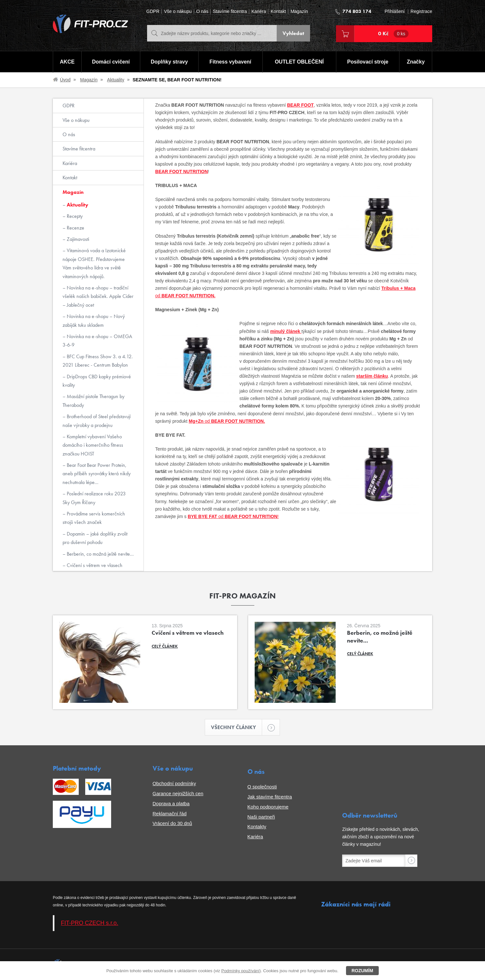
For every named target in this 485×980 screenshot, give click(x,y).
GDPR (153, 12)
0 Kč (393, 34)
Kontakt (278, 12)
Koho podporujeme (268, 807)
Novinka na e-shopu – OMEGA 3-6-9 (97, 341)
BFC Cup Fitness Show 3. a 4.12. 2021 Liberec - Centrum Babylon (98, 361)
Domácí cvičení (111, 62)
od (158, 296)
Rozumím (362, 971)
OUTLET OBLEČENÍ (299, 62)
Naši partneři (261, 817)
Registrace (421, 12)
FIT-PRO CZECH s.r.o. (90, 923)
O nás (202, 12)
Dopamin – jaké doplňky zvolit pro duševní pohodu (95, 538)
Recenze (75, 228)
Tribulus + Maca (398, 288)
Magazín (299, 12)
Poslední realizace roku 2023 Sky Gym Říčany (94, 498)
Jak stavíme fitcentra (270, 797)
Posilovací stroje (368, 62)
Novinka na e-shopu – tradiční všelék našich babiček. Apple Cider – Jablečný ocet (98, 296)
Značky (416, 62)
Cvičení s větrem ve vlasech (94, 565)
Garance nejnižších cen (178, 793)
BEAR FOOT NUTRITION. (188, 296)
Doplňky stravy (169, 62)
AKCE (67, 62)
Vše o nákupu (178, 12)
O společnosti (262, 787)
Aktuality (116, 80)
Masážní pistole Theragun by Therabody (93, 401)
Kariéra (259, 12)
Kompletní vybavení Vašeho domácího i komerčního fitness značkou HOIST (93, 445)
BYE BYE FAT (202, 516)
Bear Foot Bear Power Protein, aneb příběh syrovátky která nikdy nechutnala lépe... (97, 474)
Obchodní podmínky (174, 783)
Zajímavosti (77, 239)
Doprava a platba (171, 803)
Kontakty (257, 827)
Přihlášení (395, 12)
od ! (248, 516)
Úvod (65, 80)
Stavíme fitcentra (230, 12)
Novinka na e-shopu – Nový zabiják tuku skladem (94, 320)
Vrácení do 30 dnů (172, 823)
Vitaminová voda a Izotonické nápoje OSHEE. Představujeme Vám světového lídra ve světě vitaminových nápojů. (94, 263)
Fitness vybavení (231, 62)
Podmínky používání (240, 971)
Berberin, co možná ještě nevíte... (100, 554)
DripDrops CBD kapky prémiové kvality (97, 381)
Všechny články (237, 727)
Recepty (74, 216)
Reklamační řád (170, 814)
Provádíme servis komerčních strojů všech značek (94, 518)
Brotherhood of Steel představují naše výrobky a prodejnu (97, 421)
